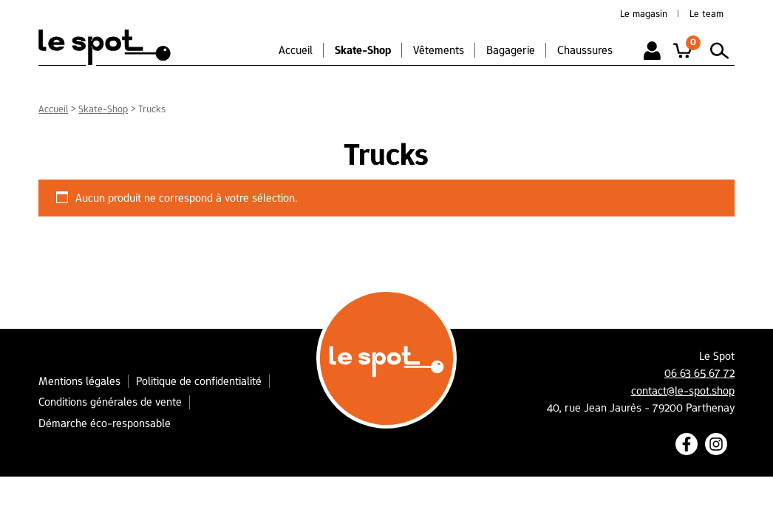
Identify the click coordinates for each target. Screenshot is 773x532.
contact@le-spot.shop (683, 391)
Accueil (296, 50)
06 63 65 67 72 (699, 373)
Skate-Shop (363, 50)
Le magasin (644, 13)
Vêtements (439, 50)
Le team (706, 13)
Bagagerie (511, 50)
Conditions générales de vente (110, 402)
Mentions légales (79, 381)
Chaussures (585, 50)
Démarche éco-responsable (105, 423)
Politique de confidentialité (199, 381)
